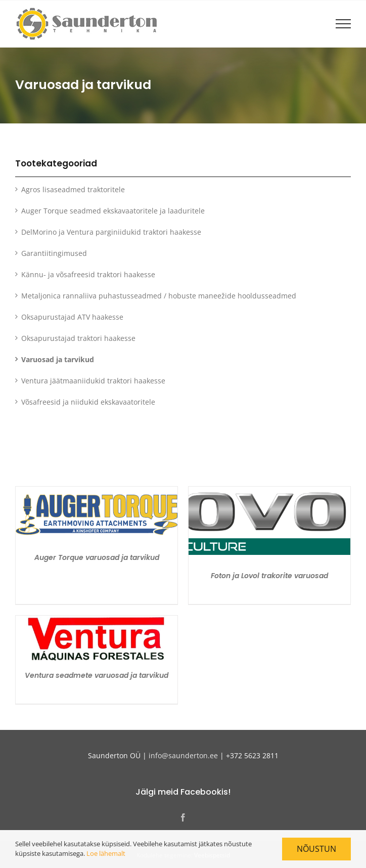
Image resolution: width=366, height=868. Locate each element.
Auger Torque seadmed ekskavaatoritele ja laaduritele (113, 211)
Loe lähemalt (106, 853)
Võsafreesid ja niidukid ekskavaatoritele (88, 402)
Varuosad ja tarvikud (58, 359)
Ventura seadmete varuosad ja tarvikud (97, 675)
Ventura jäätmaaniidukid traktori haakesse (93, 381)
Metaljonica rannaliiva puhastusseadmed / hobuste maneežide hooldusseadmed (159, 296)
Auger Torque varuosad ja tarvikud (97, 557)
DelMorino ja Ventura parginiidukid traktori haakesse (111, 232)
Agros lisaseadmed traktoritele (73, 189)
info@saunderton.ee (183, 755)
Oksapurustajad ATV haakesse (72, 317)
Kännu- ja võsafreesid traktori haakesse (88, 274)
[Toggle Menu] (343, 24)
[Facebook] (183, 817)
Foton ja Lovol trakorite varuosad (269, 576)
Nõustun (316, 849)
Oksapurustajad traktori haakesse (78, 338)
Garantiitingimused (54, 253)
